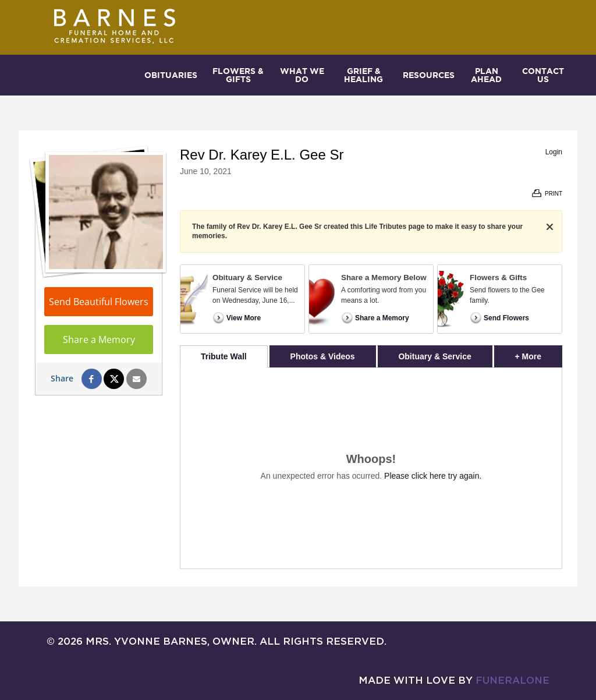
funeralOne (512, 680)
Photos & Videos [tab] (323, 356)
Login (554, 152)
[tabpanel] (371, 468)
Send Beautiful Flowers (99, 302)
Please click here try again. (433, 476)
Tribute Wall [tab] (224, 356)
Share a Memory (99, 340)
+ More (539, 353)
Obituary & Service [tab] (434, 356)
